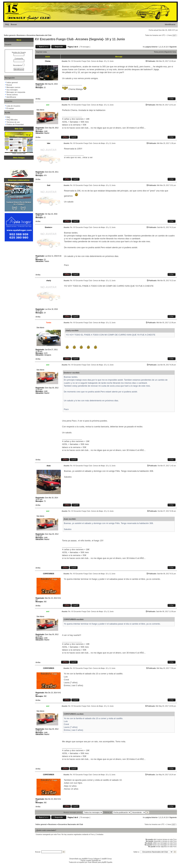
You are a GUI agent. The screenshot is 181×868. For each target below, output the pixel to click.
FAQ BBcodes (12, 120)
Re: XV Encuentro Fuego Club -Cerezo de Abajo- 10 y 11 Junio (91, 61)
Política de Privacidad (15, 124)
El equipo (10, 108)
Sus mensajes (12, 90)
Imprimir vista (42, 52)
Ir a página (147, 47)
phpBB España (107, 862)
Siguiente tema (170, 52)
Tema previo (159, 52)
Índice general (9, 35)
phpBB (84, 859)
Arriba (38, 99)
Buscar (14, 24)
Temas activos (12, 95)
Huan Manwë (93, 862)
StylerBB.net (96, 860)
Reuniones (21, 35)
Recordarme (19, 65)
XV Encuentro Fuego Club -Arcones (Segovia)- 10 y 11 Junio (80, 39)
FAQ (7, 24)
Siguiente (173, 47)
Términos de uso (13, 122)
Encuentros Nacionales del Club (39, 35)
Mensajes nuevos (13, 87)
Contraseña (19, 59)
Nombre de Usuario (19, 52)
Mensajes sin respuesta (16, 92)
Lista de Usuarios (13, 106)
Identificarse (170, 24)
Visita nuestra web (19, 154)
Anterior (155, 47)
